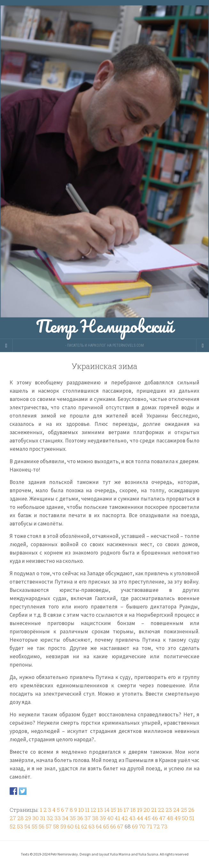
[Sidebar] (6, 345)
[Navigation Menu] (203, 345)
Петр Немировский (104, 169)
